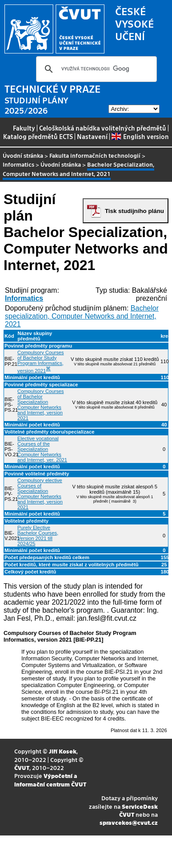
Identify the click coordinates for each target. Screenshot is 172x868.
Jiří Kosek (63, 751)
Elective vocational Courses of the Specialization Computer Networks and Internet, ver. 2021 (42, 449)
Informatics (18, 164)
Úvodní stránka (23, 155)
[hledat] (95, 69)
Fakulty (24, 128)
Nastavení (92, 136)
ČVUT (22, 768)
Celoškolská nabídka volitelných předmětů (103, 128)
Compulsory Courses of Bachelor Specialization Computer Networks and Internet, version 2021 (40, 405)
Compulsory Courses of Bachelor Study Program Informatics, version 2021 (40, 362)
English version (140, 136)
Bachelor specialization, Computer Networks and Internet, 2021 (82, 316)
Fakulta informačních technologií (95, 155)
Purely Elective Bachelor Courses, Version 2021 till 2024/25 (38, 536)
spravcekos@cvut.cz (129, 822)
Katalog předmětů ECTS (38, 136)
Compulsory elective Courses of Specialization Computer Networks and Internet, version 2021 (40, 494)
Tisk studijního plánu (134, 211)
